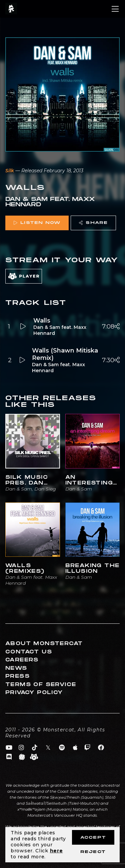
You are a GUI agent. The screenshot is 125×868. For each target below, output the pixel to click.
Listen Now (37, 223)
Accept (93, 838)
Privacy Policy (34, 693)
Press (17, 676)
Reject (93, 852)
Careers (22, 660)
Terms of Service (41, 685)
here (56, 851)
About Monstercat (44, 644)
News (16, 668)
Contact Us (29, 652)
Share (93, 223)
